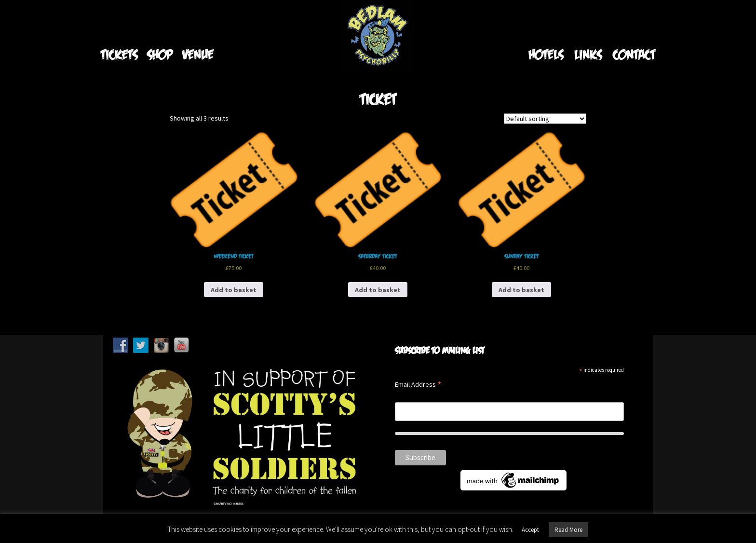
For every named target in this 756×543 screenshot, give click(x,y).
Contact (634, 54)
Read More (568, 530)
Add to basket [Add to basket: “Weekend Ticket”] (234, 290)
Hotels (546, 54)
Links (588, 54)
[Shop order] (545, 119)
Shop (160, 54)
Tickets (119, 54)
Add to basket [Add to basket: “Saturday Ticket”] (378, 290)
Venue (198, 54)
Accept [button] (530, 530)
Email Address (418, 385)
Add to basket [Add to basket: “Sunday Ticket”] (521, 290)
